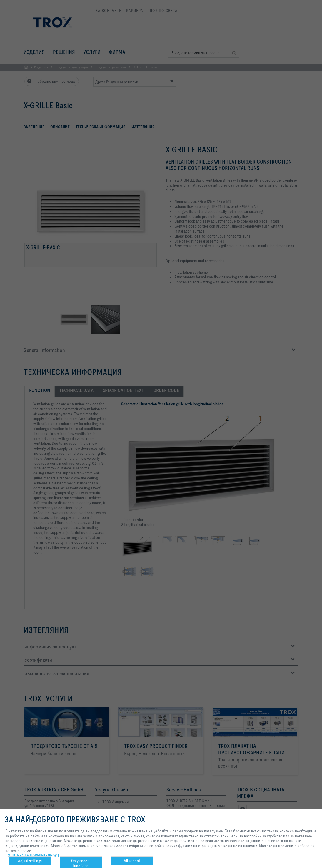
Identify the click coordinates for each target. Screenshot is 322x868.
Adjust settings (30, 861)
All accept (132, 861)
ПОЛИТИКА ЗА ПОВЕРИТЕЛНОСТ (32, 856)
